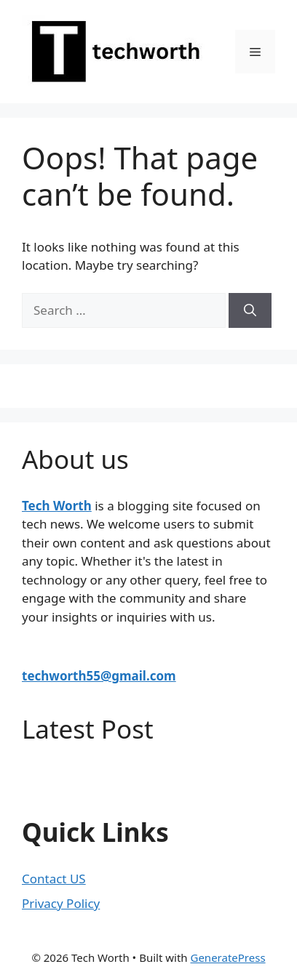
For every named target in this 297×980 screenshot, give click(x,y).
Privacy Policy (61, 903)
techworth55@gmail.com (99, 676)
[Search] (250, 310)
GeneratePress (227, 957)
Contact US (54, 879)
